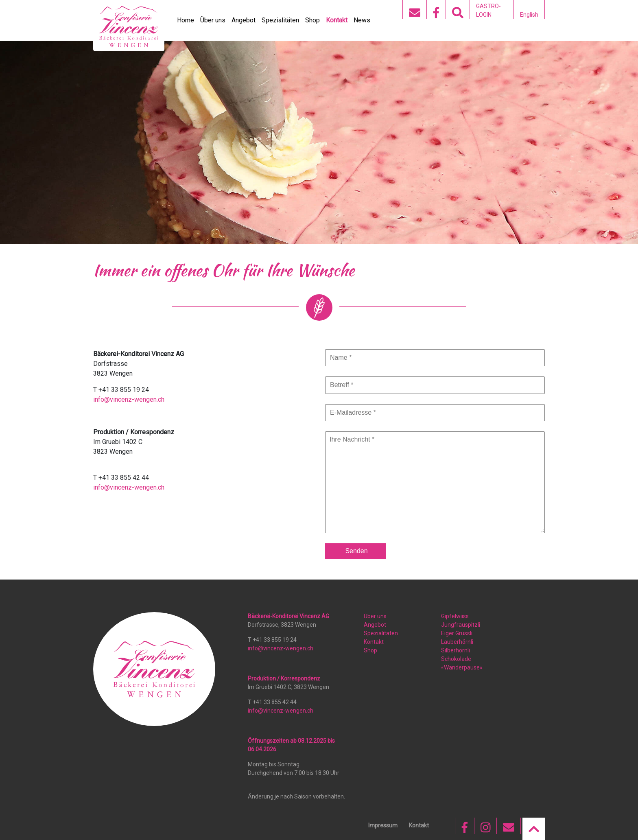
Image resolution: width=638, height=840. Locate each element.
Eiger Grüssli (457, 633)
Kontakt (337, 20)
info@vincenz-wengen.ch (129, 399)
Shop (312, 20)
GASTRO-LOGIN (488, 10)
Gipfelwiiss (455, 616)
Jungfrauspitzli (461, 625)
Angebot (244, 20)
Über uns (213, 20)
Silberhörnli (456, 650)
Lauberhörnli (457, 642)
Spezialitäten (280, 20)
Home (186, 20)
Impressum (383, 825)
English (529, 15)
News (362, 20)
